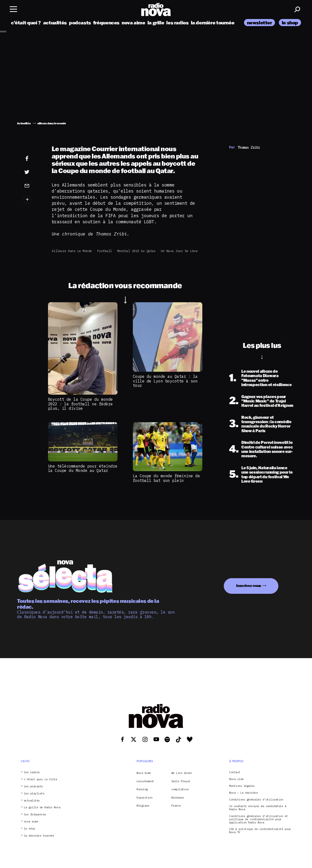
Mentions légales (242, 786)
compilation (180, 789)
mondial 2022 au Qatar (136, 251)
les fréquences (35, 814)
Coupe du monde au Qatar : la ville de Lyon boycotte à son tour (165, 381)
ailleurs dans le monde (72, 251)
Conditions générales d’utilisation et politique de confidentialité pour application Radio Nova (258, 819)
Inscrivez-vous (249, 586)
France (176, 806)
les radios (177, 23)
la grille (156, 23)
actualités (55, 23)
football (105, 251)
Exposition (144, 798)
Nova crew (236, 779)
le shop (290, 23)
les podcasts (33, 786)
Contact (235, 772)
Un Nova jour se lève (179, 251)
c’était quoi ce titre (41, 779)
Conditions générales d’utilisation (256, 800)
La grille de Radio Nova (42, 807)
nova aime (133, 23)
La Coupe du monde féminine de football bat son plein (166, 478)
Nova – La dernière (243, 793)
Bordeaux (178, 798)
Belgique (143, 806)
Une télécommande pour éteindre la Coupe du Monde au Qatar (83, 468)
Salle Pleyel (181, 781)
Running (142, 789)
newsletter (259, 23)
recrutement (145, 781)
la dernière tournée (213, 23)
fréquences (106, 23)
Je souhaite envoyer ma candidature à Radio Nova (258, 808)
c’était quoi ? (26, 23)
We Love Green (182, 773)
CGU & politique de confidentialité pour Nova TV (260, 831)
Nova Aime (144, 773)
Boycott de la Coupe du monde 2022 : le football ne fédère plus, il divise (80, 404)
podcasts (80, 23)
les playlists (34, 794)
